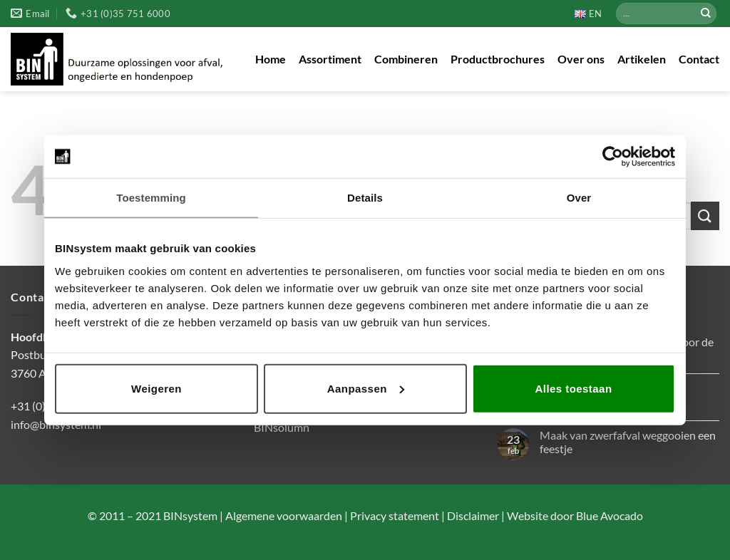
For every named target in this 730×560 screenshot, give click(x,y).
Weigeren (156, 388)
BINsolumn (282, 427)
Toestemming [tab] (151, 198)
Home (271, 59)
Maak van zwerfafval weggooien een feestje (628, 442)
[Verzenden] (706, 14)
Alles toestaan (573, 388)
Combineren (406, 59)
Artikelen (642, 59)
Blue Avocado (610, 515)
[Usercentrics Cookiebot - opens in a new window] (613, 157)
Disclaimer (472, 515)
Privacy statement (394, 515)
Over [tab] (579, 198)
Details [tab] (365, 198)
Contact (699, 59)
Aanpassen (366, 388)
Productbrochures (498, 59)
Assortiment (330, 59)
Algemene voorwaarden (283, 515)
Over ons (581, 59)
